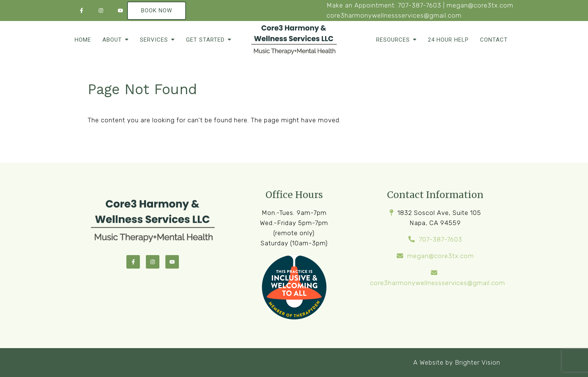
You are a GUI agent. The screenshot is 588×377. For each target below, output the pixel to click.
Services (154, 40)
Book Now (157, 11)
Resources (393, 40)
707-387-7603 (420, 5)
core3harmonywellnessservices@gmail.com (394, 15)
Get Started (205, 40)
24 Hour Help (448, 40)
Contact (494, 40)
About (112, 40)
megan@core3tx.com (480, 5)
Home (83, 40)
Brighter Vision (478, 362)
